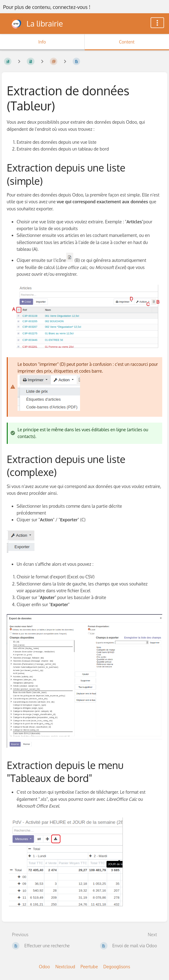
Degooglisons (117, 967)
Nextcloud (65, 967)
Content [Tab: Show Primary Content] (127, 42)
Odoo (44, 967)
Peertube (89, 967)
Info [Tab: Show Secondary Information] (42, 42)
